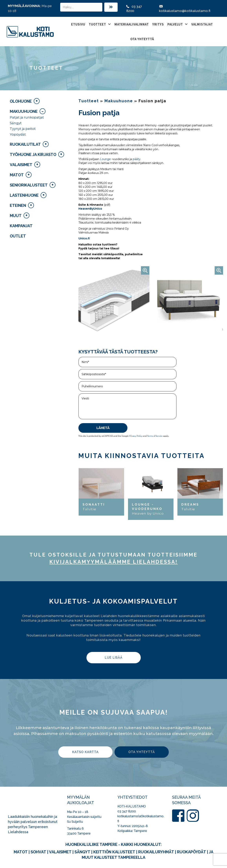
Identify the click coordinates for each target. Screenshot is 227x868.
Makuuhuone (24, 111)
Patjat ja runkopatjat (27, 117)
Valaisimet (21, 165)
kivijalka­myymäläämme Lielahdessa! (114, 562)
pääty (137, 159)
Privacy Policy (136, 436)
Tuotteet (97, 24)
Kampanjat (21, 226)
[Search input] (81, 7)
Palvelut (175, 24)
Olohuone (21, 101)
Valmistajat (202, 24)
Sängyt (16, 123)
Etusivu (78, 24)
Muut (16, 216)
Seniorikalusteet (29, 185)
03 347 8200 (127, 811)
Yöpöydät (18, 134)
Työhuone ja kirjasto (33, 155)
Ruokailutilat (25, 144)
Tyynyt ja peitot (23, 129)
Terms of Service (155, 436)
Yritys (158, 24)
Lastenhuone (24, 195)
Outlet (18, 236)
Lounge (105, 159)
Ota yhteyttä (142, 39)
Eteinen (18, 205)
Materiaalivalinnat (132, 24)
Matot (17, 175)
